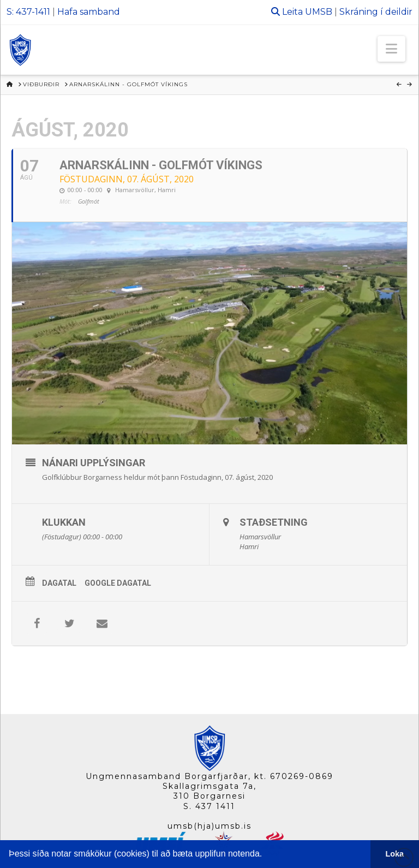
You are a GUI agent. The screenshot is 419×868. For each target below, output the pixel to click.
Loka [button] (395, 854)
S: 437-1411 (28, 12)
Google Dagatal (118, 583)
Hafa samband (89, 12)
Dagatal (59, 583)
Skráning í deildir (376, 12)
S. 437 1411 (209, 806)
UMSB (319, 12)
